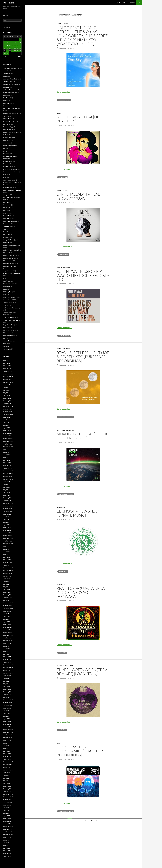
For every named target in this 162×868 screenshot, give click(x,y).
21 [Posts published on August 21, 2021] (18, 48)
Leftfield (6, 237)
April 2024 (7, 428)
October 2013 (8, 767)
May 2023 (6, 457)
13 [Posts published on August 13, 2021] (15, 45)
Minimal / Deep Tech (9, 255)
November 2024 (8, 409)
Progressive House (9, 284)
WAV (5, 344)
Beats (5, 101)
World (5, 346)
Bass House (7, 98)
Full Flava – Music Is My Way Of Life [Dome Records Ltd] (83, 275)
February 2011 (8, 853)
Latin (5, 232)
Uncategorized (8, 336)
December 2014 (8, 730)
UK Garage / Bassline (9, 330)
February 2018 (8, 627)
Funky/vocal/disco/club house (12, 190)
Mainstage (6, 243)
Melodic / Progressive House (12, 245)
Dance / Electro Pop (9, 121)
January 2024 (7, 436)
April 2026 (7, 363)
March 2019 (7, 592)
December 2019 (8, 568)
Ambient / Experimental (10, 90)
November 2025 (8, 377)
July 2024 (6, 420)
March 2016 (7, 689)
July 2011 (6, 840)
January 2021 (7, 533)
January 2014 (7, 759)
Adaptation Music (65, 100)
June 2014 (6, 746)
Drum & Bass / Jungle (10, 146)
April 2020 (7, 557)
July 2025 (6, 387)
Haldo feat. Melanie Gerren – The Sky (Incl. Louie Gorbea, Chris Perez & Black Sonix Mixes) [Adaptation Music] (82, 36)
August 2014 (7, 740)
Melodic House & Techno (11, 250)
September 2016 (8, 673)
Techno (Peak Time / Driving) (12, 308)
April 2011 (7, 848)
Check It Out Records (66, 494)
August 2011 (7, 837)
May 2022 (6, 490)
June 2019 (6, 584)
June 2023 (6, 455)
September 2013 (8, 770)
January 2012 (7, 824)
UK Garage (7, 327)
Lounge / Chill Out (9, 240)
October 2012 (8, 800)
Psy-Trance (7, 286)
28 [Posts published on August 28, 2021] (18, 51)
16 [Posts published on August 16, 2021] (5, 48)
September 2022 (8, 479)
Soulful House (62, 24)
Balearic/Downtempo (10, 92)
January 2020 (7, 565)
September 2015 (8, 705)
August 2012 (7, 805)
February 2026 (8, 369)
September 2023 (8, 447)
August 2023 (7, 449)
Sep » (20, 56)
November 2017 (8, 635)
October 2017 (8, 638)
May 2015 (6, 716)
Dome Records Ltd (65, 336)
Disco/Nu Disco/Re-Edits (11, 132)
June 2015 (6, 713)
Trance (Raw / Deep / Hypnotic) (12, 320)
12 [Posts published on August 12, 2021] (12, 45)
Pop (5, 278)
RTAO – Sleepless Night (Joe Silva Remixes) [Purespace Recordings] (83, 357)
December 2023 (8, 439)
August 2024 (7, 417)
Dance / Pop (7, 124)
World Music (7, 349)
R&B (5, 289)
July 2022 (6, 484)
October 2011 (8, 832)
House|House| (8, 216)
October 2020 (8, 541)
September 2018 (8, 608)
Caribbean (6, 116)
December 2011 (8, 827)
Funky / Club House (9, 180)
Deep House (61, 349)
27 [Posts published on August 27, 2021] (15, 51)
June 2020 (6, 552)
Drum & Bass (7, 143)
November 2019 (8, 571)
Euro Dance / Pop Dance (11, 169)
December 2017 (8, 633)
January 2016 (7, 695)
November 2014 (8, 732)
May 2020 (6, 554)
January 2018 (7, 630)
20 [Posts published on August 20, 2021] (15, 48)
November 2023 (8, 441)
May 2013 (6, 781)
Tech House (7, 303)
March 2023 (7, 463)
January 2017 (7, 662)
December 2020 (8, 536)
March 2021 (7, 528)
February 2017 (8, 660)
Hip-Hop (6, 210)
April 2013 (7, 783)
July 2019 (6, 581)
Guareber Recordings (66, 811)
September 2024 (8, 414)
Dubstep (6, 148)
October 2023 (8, 444)
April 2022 (7, 492)
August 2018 (7, 611)
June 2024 (6, 422)
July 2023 (6, 452)
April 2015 (7, 719)
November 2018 (8, 603)
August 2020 (7, 546)
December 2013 (8, 762)
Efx (4, 151)
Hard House (7, 202)
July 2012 (6, 808)
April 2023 (7, 460)
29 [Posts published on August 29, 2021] (20, 51)
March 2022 (7, 495)
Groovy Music (63, 254)
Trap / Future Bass (9, 325)
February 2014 (8, 756)
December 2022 (8, 471)
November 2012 (8, 797)
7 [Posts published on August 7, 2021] (18, 42)
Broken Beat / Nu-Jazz (65, 666)
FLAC (5, 175)
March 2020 (7, 560)
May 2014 (6, 748)
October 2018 (8, 606)
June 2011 (6, 843)
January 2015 (7, 727)
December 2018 (8, 600)
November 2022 (8, 474)
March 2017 (7, 657)
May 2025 (6, 393)
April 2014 (7, 751)
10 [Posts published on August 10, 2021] (7, 45)
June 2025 (6, 390)
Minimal (6, 253)
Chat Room (131, 3)
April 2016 (7, 686)
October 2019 (8, 573)
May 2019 (6, 587)
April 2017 (7, 654)
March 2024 (7, 431)
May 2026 (6, 360)
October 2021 (8, 509)
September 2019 (8, 576)
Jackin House (7, 226)
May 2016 (6, 684)
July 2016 (6, 678)
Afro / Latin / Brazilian (65, 430)
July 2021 (6, 517)
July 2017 (6, 646)
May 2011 (6, 845)
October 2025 (8, 379)
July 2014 (6, 743)
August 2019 (7, 579)
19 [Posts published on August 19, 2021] (12, 48)
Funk (5, 177)
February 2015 (8, 724)
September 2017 (8, 641)
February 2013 (8, 789)
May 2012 (6, 813)
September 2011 (8, 835)
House (59, 113)
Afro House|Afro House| (11, 84)
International (7, 224)
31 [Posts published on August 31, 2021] (7, 54)
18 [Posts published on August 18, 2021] (10, 48)
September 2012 (8, 802)
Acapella (6, 71)
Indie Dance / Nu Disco (10, 221)
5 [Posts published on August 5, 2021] (13, 42)
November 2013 (8, 765)
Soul (5, 294)
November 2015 (8, 700)
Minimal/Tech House (9, 258)
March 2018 (7, 624)
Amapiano (6, 87)
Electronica (7, 167)
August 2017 (7, 643)
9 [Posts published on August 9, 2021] (5, 45)
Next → (94, 820)
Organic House (8, 271)
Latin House (7, 235)
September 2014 (8, 738)
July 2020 (6, 549)
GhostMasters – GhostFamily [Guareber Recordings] (80, 751)
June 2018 (6, 616)
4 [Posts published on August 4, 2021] (10, 42)
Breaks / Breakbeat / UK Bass (12, 109)
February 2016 (8, 692)
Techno (6, 305)
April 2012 (7, 816)
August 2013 (7, 773)
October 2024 (8, 412)
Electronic (6, 164)
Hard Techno (7, 205)
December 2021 (8, 503)
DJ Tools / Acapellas (9, 138)
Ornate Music (63, 571)
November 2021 (8, 506)
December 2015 (8, 697)
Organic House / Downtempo (12, 274)
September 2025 (8, 382)
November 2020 (8, 538)
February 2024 (8, 433)
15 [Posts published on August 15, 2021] (20, 45)
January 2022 (7, 501)
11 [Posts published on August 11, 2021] (10, 45)
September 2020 (8, 544)
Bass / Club (7, 95)
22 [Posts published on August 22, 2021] (20, 48)
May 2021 (6, 522)
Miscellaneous (8, 261)
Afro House (61, 585)
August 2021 (7, 514)
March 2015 (7, 721)
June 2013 (6, 778)
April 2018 (7, 622)
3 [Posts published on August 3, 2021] (7, 42)
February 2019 (8, 595)
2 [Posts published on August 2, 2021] (5, 42)
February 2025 (8, 401)
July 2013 (6, 775)
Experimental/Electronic (11, 172)
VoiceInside (9, 3)
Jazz (5, 229)
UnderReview (7, 338)
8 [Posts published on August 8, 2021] (20, 42)
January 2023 (7, 468)
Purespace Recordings (66, 417)
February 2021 (8, 530)
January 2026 (7, 371)
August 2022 (7, 482)
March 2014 (7, 754)
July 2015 (6, 711)
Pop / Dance (7, 281)
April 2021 (7, 525)
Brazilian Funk (8, 103)
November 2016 (8, 668)
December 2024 (8, 406)
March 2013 (7, 786)
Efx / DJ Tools (7, 154)
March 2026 (7, 366)
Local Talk (62, 730)
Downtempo (7, 140)
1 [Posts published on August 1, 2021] (20, 40)
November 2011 (8, 829)
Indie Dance (7, 218)
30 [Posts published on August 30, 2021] (5, 54)
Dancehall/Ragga (8, 127)
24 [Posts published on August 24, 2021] (7, 51)
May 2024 (6, 425)
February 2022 (8, 498)
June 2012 (6, 810)
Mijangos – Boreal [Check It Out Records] (82, 436)
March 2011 (7, 851)
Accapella (6, 74)
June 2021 (6, 519)
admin (71, 48)
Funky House (7, 187)
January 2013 (7, 792)
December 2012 (8, 794)
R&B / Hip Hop (8, 292)
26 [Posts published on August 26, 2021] (12, 51)
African (6, 76)
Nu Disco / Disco (8, 263)
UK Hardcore (7, 333)
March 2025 (7, 398)
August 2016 (7, 676)
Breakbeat (6, 106)
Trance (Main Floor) (9, 317)
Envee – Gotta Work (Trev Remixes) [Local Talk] (82, 672)
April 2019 (7, 589)
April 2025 (7, 395)
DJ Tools (6, 135)
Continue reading (65, 92)
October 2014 (8, 735)
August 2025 (7, 385)
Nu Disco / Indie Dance (10, 266)
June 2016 (6, 681)
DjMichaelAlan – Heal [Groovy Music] (78, 196)
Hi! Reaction (63, 177)
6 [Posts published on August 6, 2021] (15, 42)
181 (86, 820)
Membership (121, 3)
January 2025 (7, 404)
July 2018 (6, 614)
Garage (6, 195)
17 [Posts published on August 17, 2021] (7, 48)
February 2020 (8, 563)
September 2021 (8, 511)
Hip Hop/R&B (7, 208)
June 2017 (6, 649)
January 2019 (7, 598)
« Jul (5, 56)
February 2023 (8, 466)
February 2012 (8, 821)
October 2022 (8, 476)
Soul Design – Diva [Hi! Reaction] (78, 119)
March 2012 (7, 818)
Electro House (8, 161)
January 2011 (7, 856)
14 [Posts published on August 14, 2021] (18, 45)
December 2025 (8, 374)
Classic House (7, 119)
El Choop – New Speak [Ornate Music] (78, 513)
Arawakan (62, 653)
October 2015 (8, 703)
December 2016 (8, 665)
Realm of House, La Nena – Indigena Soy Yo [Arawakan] (82, 592)
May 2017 (6, 651)
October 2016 (8, 670)
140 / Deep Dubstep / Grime (12, 68)
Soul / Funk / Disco (64, 268)
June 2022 (6, 487)
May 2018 (6, 619)
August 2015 (7, 708)
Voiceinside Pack (8, 341)
